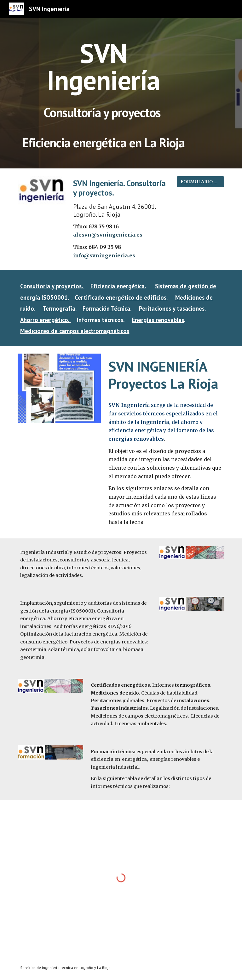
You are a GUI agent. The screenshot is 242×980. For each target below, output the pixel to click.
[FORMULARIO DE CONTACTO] (200, 182)
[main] (103, 80)
